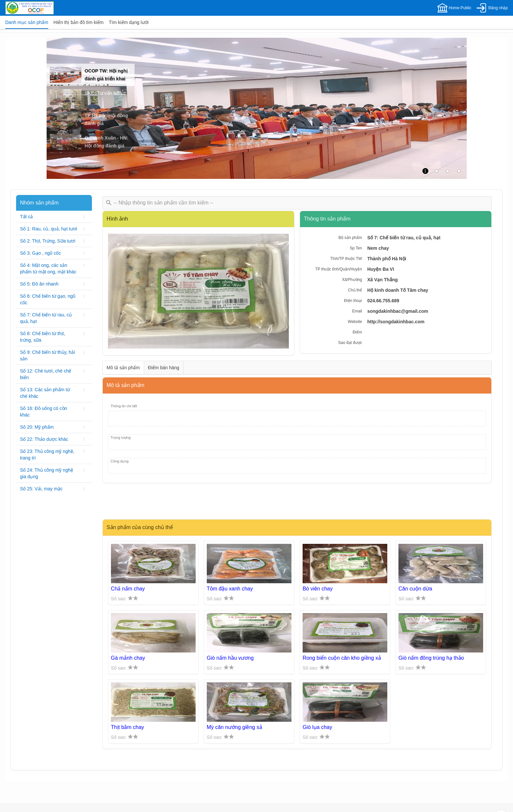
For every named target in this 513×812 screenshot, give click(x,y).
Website (355, 322)
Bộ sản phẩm (350, 238)
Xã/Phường (352, 280)
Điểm (357, 332)
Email (357, 311)
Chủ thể (355, 290)
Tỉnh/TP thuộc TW (346, 259)
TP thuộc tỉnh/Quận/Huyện (339, 269)
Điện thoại (353, 301)
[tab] (27, 22)
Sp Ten (356, 248)
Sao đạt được (350, 343)
